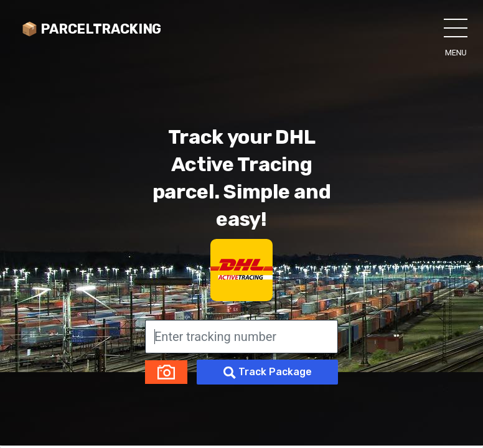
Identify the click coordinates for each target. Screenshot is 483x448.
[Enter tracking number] (241, 337)
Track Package (268, 372)
